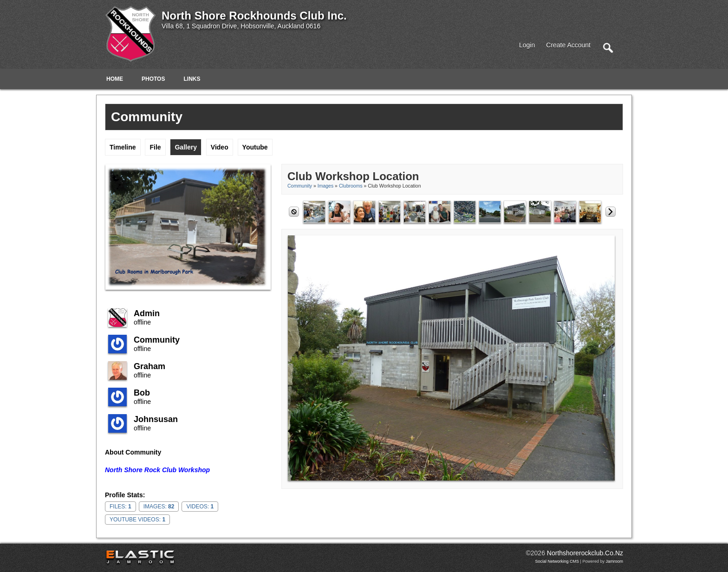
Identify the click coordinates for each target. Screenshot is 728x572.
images (325, 186)
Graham (149, 366)
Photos (153, 79)
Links (192, 79)
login (527, 45)
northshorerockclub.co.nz (585, 553)
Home (115, 79)
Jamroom (614, 561)
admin (147, 313)
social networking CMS (557, 561)
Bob (142, 393)
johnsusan (156, 419)
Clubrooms (351, 186)
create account (568, 45)
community (157, 340)
